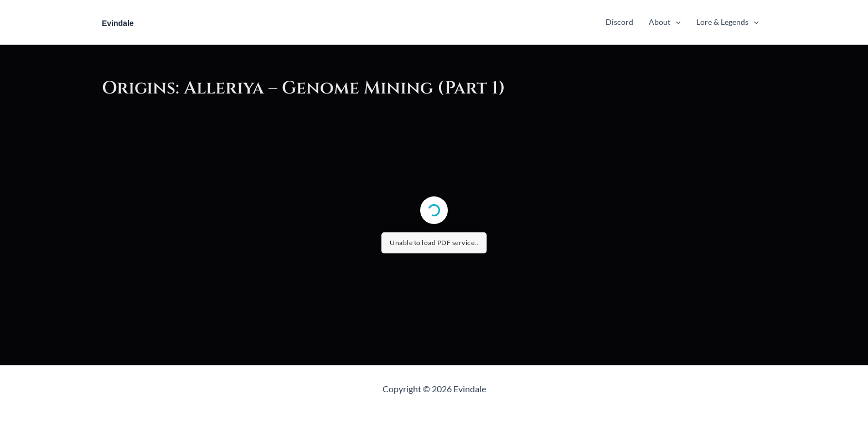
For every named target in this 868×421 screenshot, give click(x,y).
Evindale (118, 23)
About (665, 22)
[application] (675, 22)
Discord (619, 22)
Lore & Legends (727, 22)
